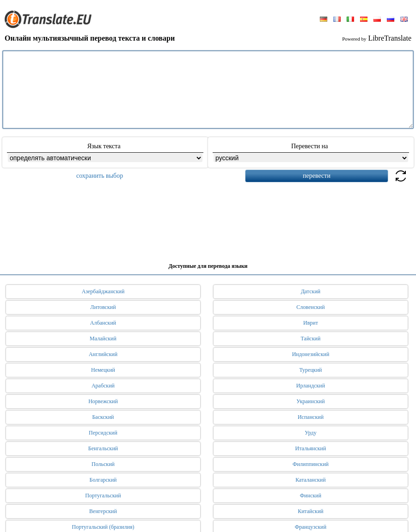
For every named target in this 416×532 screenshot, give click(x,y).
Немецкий (103, 370)
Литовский (103, 307)
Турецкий (310, 370)
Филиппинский (311, 464)
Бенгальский (103, 448)
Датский (311, 291)
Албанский (103, 323)
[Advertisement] (208, 219)
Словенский (310, 307)
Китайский (311, 511)
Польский (103, 464)
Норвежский (103, 401)
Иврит (311, 323)
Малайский (103, 339)
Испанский (311, 417)
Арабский (103, 386)
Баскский (103, 417)
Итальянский (311, 448)
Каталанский (310, 480)
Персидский (103, 433)
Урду (310, 433)
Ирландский (311, 386)
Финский (311, 496)
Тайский (311, 339)
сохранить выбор (100, 176)
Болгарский (103, 480)
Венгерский (103, 511)
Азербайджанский (103, 291)
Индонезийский (311, 354)
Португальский (103, 496)
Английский (103, 354)
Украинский (310, 401)
